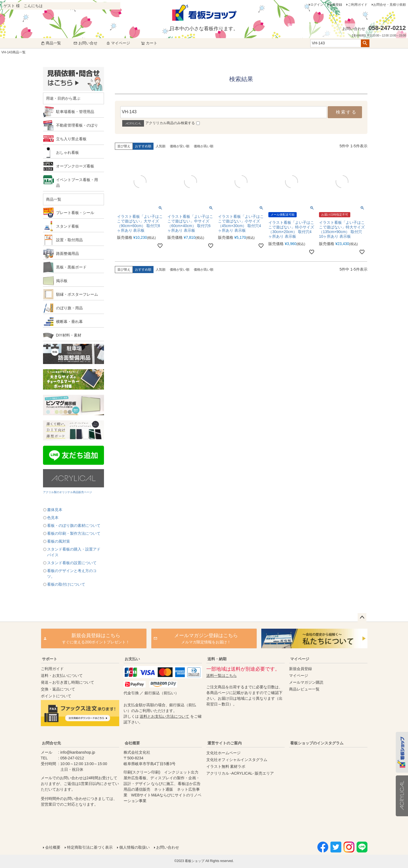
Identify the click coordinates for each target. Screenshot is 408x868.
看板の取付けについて (66, 584)
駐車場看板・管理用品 (75, 112)
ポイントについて (56, 696)
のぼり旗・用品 (69, 308)
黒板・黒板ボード (71, 267)
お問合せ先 (51, 743)
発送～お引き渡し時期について (68, 682)
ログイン (317, 5)
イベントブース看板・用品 (77, 183)
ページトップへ (362, 618)
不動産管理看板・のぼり (77, 125)
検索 (365, 43)
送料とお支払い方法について (164, 716)
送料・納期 (217, 659)
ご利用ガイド (358, 5)
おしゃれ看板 (68, 152)
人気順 (161, 146)
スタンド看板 (68, 226)
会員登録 (336, 5)
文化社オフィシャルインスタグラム (237, 760)
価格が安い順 (180, 146)
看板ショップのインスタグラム (317, 743)
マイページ (118, 43)
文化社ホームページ (223, 753)
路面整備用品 (68, 253)
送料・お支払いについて (62, 676)
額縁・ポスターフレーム (77, 294)
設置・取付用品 (69, 240)
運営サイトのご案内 (225, 743)
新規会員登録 (300, 669)
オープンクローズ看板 (75, 166)
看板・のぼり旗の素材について (74, 525)
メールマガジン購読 (306, 682)
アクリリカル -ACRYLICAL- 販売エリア (240, 773)
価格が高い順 (204, 146)
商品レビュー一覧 (304, 689)
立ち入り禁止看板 (71, 139)
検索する (346, 112)
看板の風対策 (59, 541)
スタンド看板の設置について (72, 563)
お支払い (132, 659)
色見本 (53, 518)
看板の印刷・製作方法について (74, 533)
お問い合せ (85, 43)
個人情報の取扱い (134, 847)
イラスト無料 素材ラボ (226, 766)
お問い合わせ (168, 847)
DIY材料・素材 (69, 335)
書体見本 (55, 510)
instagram (327, 789)
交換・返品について (58, 689)
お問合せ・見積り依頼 (389, 5)
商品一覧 (51, 43)
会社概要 (132, 743)
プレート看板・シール (75, 213)
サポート (50, 659)
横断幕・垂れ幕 (69, 322)
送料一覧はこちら (222, 676)
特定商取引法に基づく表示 (90, 847)
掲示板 (62, 281)
